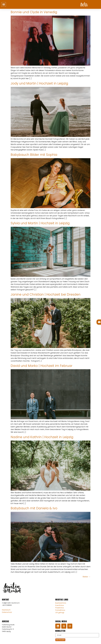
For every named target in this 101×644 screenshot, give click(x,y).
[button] (4, 4)
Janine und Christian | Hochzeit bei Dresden (46, 294)
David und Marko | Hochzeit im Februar (42, 366)
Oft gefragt (60, 613)
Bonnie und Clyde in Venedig (34, 12)
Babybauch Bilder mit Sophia (34, 155)
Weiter (86, 577)
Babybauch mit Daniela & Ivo (34, 508)
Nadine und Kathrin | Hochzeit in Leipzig (42, 437)
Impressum (6, 610)
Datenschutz (7, 612)
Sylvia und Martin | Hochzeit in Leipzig (40, 223)
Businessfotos (61, 603)
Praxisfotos (60, 608)
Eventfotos (60, 605)
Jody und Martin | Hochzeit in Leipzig (39, 83)
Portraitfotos (60, 610)
